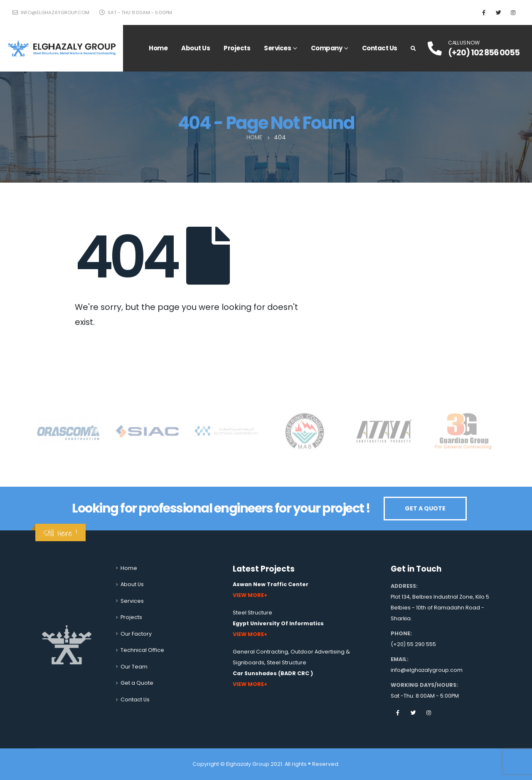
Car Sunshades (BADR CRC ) (273, 673)
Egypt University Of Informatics (278, 623)
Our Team (134, 667)
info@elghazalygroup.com (427, 670)
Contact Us (380, 48)
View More (248, 595)
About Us (196, 48)
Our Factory (136, 634)
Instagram (429, 713)
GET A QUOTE (425, 508)
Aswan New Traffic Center (271, 584)
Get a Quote (137, 683)
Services (277, 48)
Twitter (413, 713)
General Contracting (260, 652)
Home (158, 48)
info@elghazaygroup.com (51, 12)
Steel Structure (252, 613)
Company (327, 48)
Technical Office (142, 650)
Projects (237, 48)
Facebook (398, 713)
